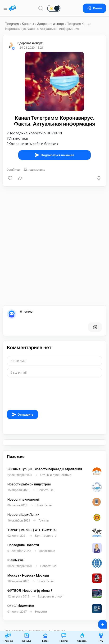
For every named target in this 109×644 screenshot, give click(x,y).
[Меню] (6, 8)
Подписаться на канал (54, 155)
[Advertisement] (54, 246)
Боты (45, 637)
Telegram (12, 24)
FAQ (101, 637)
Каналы (28, 24)
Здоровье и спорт (51, 24)
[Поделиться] (20, 178)
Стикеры (82, 637)
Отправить (23, 414)
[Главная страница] (12, 8)
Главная (8, 637)
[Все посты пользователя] (95, 327)
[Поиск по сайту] (41, 8)
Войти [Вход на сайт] (94, 8)
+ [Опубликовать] (99, 623)
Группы (64, 637)
